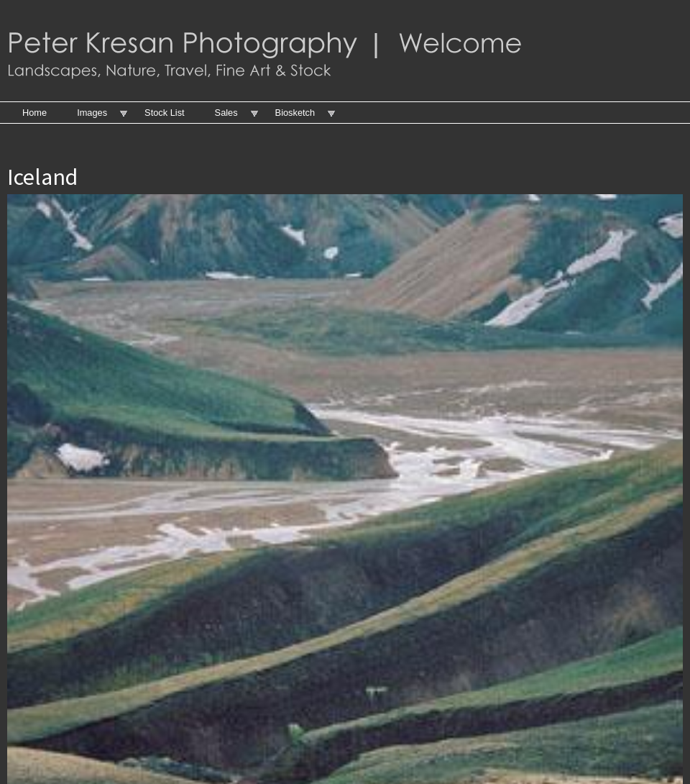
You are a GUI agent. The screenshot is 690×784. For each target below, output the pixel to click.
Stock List (164, 113)
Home (34, 113)
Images (92, 113)
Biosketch (295, 113)
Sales (226, 113)
